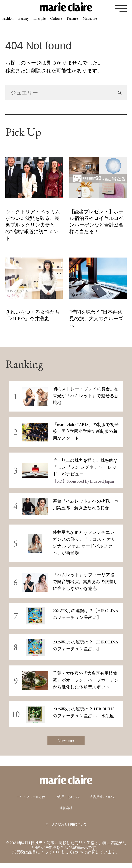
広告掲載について (51, 812)
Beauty (35, 22)
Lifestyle (59, 22)
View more (66, 743)
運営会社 (91, 812)
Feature (108, 22)
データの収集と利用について (66, 828)
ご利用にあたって (94, 801)
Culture (84, 22)
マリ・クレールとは (41, 801)
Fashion (12, 22)
